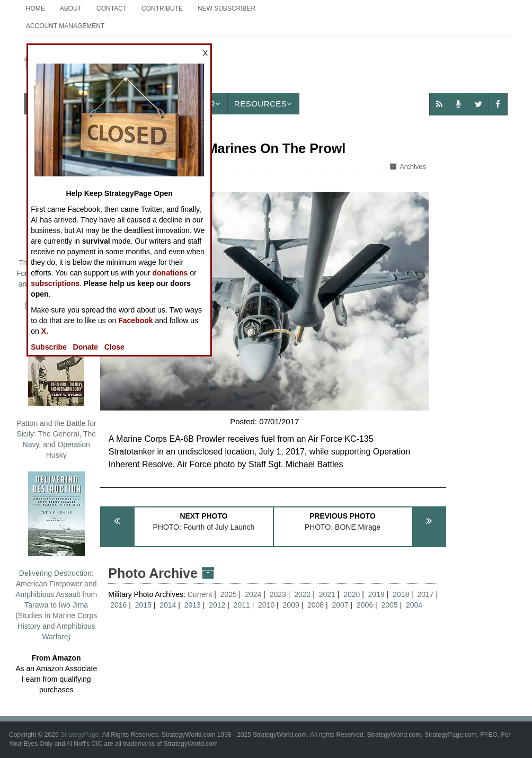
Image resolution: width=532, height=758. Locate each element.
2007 (340, 605)
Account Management (65, 26)
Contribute (162, 8)
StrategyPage (80, 735)
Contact (112, 8)
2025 (229, 594)
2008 (316, 605)
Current (201, 594)
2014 (168, 605)
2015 (143, 605)
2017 (426, 594)
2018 (401, 594)
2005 (389, 605)
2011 (242, 605)
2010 (266, 605)
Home (36, 8)
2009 (291, 605)
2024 (253, 594)
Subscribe (49, 347)
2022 (302, 594)
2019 (376, 594)
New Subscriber (227, 8)
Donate (86, 347)
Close (114, 347)
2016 (118, 605)
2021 (327, 594)
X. (45, 331)
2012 (217, 605)
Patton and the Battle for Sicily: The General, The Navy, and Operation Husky (56, 390)
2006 (365, 605)
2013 (193, 605)
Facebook (135, 320)
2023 (278, 594)
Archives (408, 167)
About (71, 8)
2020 (352, 594)
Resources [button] (263, 104)
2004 (414, 605)
